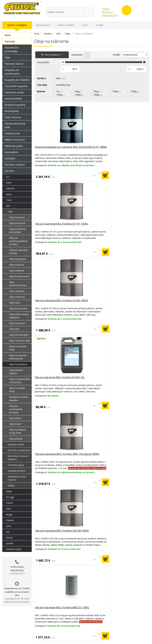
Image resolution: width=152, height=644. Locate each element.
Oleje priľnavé (16, 439)
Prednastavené (130, 55)
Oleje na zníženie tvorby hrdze (17, 431)
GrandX (10, 543)
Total (9, 200)
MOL (61, 78)
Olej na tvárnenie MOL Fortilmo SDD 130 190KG (127, 303)
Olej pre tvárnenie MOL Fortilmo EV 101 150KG (88, 149)
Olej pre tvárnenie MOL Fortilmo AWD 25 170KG (49, 303)
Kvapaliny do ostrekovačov (12, 72)
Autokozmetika (13, 99)
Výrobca (9, 171)
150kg (117, 91)
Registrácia (107, 12)
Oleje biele (14, 329)
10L (60, 91)
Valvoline (10, 188)
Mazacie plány (43, 25)
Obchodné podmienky (118, 631)
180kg (80, 95)
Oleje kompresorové (19, 276)
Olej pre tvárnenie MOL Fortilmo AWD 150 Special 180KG (89, 228)
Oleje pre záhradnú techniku (18, 252)
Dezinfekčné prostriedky (12, 49)
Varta (9, 526)
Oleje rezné (15, 303)
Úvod (51, 5)
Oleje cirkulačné (17, 291)
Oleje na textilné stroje (17, 390)
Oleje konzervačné (18, 308)
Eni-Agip (10, 497)
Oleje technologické (19, 335)
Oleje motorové (17, 217)
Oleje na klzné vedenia (16, 372)
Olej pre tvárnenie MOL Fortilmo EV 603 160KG (126, 149)
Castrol (10, 503)
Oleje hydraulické (17, 259)
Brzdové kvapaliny (15, 105)
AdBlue (11, 486)
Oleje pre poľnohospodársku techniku (18, 241)
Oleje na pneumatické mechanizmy (20, 381)
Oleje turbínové (17, 271)
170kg (61, 95)
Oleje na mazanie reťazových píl (18, 357)
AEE (8, 532)
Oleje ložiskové (17, 265)
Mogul (9, 514)
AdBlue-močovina (15, 140)
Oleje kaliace (15, 418)
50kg (98, 91)
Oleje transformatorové (18, 284)
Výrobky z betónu (15, 165)
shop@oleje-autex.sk (70, 5)
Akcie (8, 35)
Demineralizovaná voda (15, 125)
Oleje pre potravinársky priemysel (16, 409)
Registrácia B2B (110, 15)
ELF (8, 177)
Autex (9, 194)
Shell (8, 509)
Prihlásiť (106, 9)
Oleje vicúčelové (17, 323)
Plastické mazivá (14, 64)
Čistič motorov (13, 117)
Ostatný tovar (12, 133)
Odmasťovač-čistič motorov (17, 478)
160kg (136, 91)
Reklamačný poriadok (118, 627)
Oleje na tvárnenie (18, 364)
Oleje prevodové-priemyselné (18, 230)
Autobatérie (11, 152)
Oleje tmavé (15, 424)
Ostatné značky (14, 549)
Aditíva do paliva (14, 146)
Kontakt (99, 25)
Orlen (9, 183)
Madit (9, 491)
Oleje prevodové (17, 223)
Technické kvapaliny (16, 86)
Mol (8, 206)
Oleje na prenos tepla (20, 341)
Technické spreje (14, 92)
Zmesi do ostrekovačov (19, 450)
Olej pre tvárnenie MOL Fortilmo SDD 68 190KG (126, 226)
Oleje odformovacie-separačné (19, 316)
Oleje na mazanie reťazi (18, 348)
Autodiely (10, 158)
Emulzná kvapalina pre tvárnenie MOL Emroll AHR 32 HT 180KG (52, 151)
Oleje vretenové (17, 297)
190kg (99, 95)
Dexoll (9, 538)
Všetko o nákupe (66, 25)
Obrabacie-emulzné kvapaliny (19, 399)
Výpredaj (10, 41)
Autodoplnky (12, 111)
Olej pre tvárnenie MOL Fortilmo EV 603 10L (49, 226)
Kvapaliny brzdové (16, 471)
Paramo (10, 520)
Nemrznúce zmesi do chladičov (18, 458)
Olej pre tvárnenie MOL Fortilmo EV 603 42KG (88, 303)
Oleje (7, 58)
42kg (79, 91)
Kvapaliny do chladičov (17, 80)
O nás (85, 25)
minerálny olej (65, 85)
